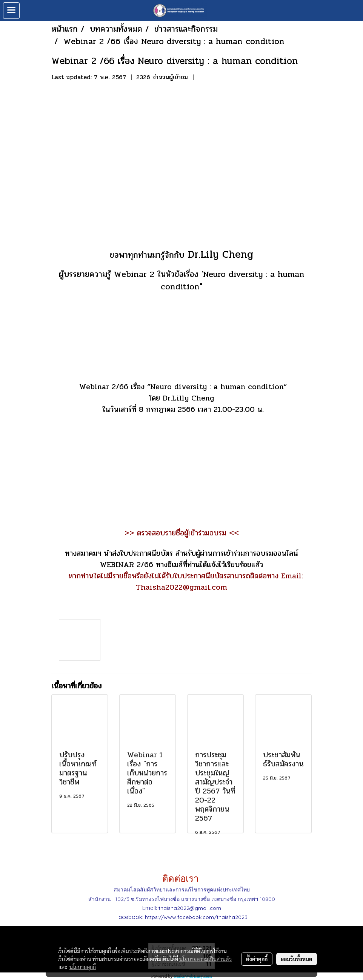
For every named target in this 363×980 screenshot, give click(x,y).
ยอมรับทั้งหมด (297, 959)
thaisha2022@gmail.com (190, 908)
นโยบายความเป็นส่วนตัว (205, 959)
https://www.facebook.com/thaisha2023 (196, 917)
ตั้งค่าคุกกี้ (257, 959)
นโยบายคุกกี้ (83, 967)
